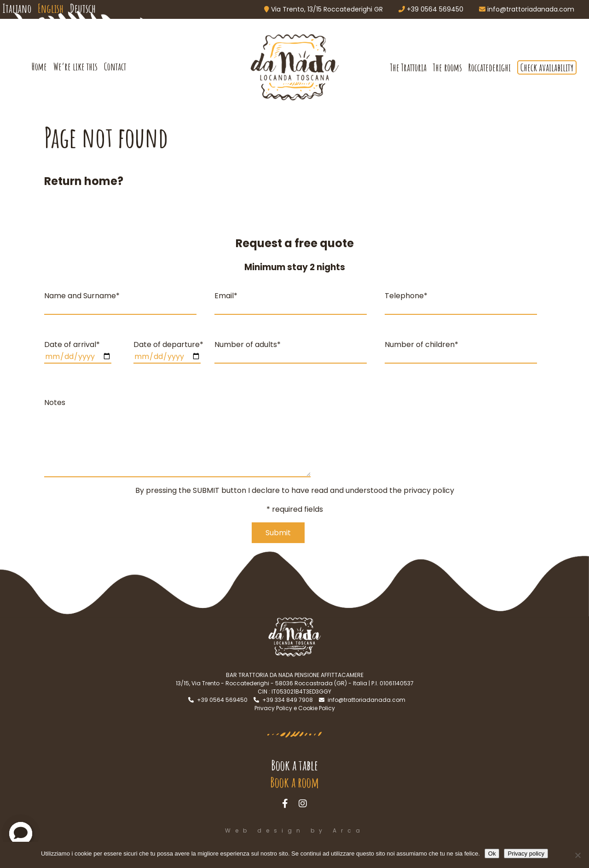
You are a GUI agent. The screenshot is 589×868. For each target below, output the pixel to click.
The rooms (448, 67)
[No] (577, 855)
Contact (115, 67)
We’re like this (75, 67)
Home (39, 67)
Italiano (17, 8)
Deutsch (83, 8)
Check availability (547, 67)
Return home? (84, 181)
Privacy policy (526, 854)
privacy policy (429, 490)
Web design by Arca (295, 830)
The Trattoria (408, 67)
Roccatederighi (490, 67)
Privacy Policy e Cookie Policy (295, 708)
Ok (492, 854)
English (51, 8)
